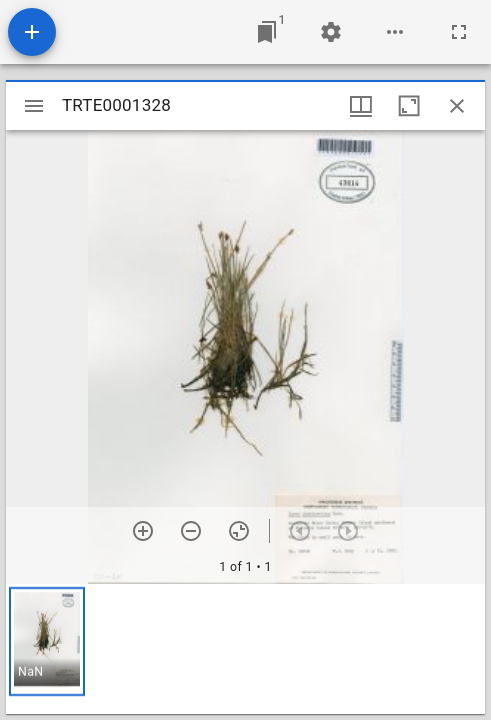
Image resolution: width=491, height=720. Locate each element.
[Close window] (457, 106)
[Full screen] (459, 32)
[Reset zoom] (239, 531)
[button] (47, 641)
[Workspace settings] (331, 32)
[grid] (245, 649)
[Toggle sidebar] (34, 106)
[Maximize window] (409, 106)
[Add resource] (32, 32)
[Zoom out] (191, 531)
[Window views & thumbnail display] (361, 106)
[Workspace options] (395, 32)
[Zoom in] (143, 531)
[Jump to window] (267, 32)
